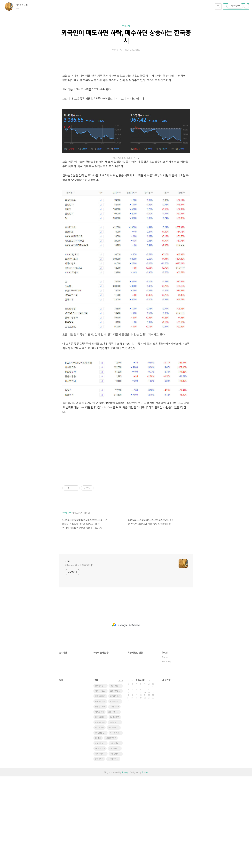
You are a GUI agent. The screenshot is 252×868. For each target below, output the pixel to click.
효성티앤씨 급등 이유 (117, 835)
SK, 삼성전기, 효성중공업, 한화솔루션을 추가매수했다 (148, 616)
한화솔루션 (99, 851)
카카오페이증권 (101, 845)
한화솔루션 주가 (101, 777)
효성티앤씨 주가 (114, 804)
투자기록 (126, 26)
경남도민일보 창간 (117, 777)
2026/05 (141, 772)
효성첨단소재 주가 (117, 845)
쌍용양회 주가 (100, 788)
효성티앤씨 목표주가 (101, 835)
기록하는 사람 (24, 5)
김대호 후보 (99, 819)
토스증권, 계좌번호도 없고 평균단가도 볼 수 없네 (80, 620)
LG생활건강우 (111, 830)
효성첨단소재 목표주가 (117, 783)
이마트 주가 (99, 804)
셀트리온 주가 (115, 788)
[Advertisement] (126, 93)
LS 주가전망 (115, 809)
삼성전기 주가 (100, 798)
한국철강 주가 (100, 793)
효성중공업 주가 (114, 819)
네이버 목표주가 (101, 783)
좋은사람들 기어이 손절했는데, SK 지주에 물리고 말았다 (148, 611)
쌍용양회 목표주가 (101, 809)
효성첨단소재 (100, 814)
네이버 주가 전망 (114, 851)
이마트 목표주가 (116, 824)
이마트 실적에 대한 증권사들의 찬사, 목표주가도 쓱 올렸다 (83, 611)
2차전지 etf (114, 798)
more (120, 772)
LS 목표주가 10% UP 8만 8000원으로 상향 (80, 616)
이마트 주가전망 (115, 814)
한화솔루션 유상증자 (116, 793)
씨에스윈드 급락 (115, 840)
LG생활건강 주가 (101, 824)
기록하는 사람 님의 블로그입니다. (79, 657)
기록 (67, 652)
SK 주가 (98, 830)
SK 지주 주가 (100, 840)
